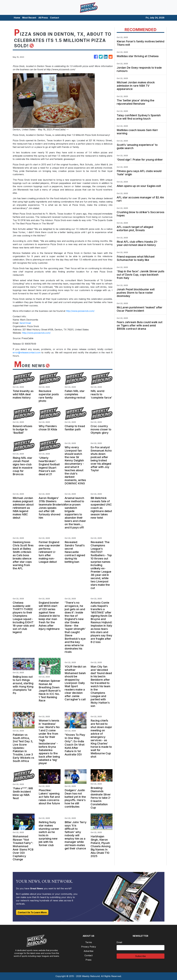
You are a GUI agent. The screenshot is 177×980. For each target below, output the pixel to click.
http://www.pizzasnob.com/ (80, 311)
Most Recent (29, 18)
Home (17, 18)
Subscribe (140, 956)
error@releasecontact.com (27, 352)
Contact (55, 18)
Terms (89, 942)
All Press (43, 18)
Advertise (88, 951)
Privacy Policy (89, 947)
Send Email (25, 323)
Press (88, 960)
